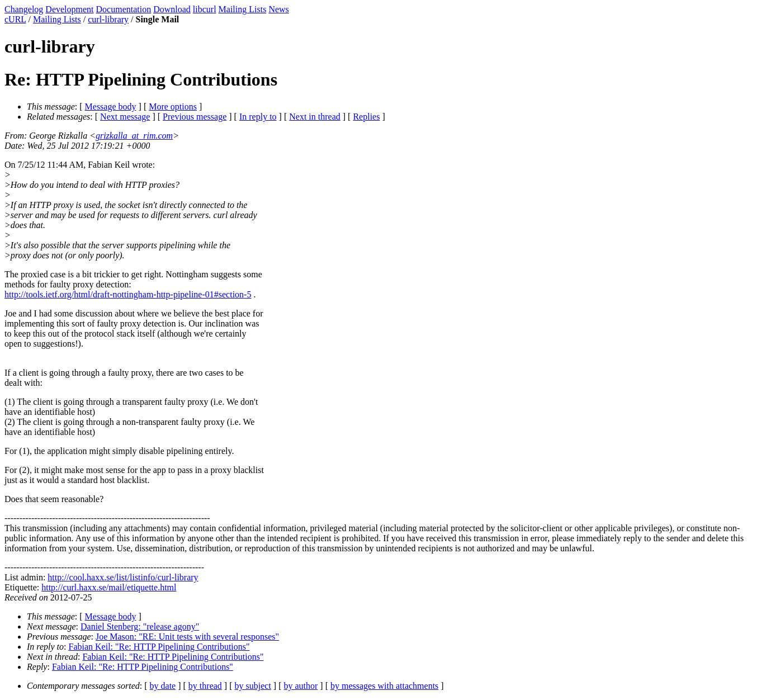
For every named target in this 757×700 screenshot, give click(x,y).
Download (172, 9)
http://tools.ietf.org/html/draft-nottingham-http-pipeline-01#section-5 (128, 294)
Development (69, 9)
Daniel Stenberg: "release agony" (140, 626)
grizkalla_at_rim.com (134, 136)
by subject (253, 686)
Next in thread (315, 117)
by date (163, 686)
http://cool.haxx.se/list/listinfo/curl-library (123, 577)
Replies (366, 117)
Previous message (195, 117)
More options (173, 107)
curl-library (108, 19)
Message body (111, 107)
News (278, 9)
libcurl (205, 9)
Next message (125, 117)
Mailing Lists (243, 9)
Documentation (124, 9)
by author (301, 686)
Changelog (24, 9)
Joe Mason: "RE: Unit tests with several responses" (187, 637)
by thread (205, 686)
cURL (15, 19)
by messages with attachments (384, 686)
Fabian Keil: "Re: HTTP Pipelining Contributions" (159, 647)
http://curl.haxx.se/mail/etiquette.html (109, 587)
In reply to (258, 117)
